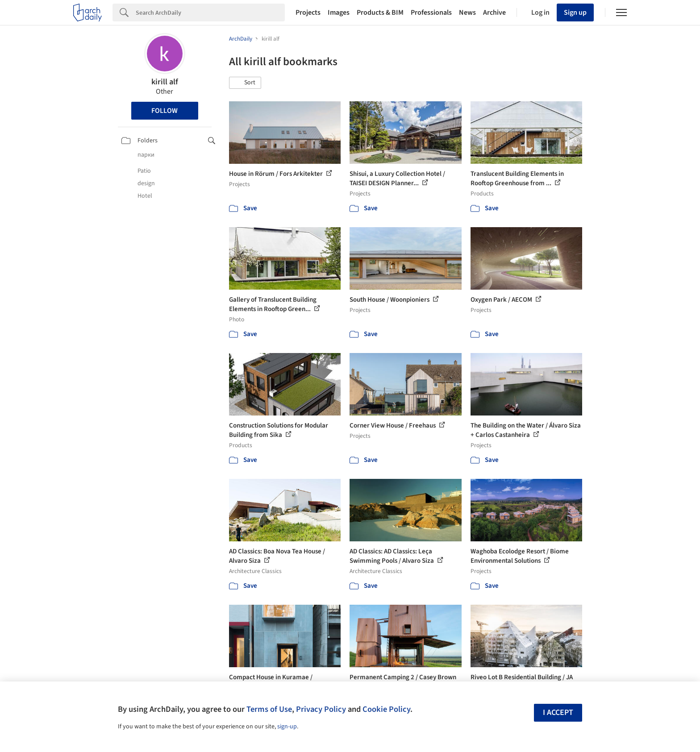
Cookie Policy (386, 709)
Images (339, 12)
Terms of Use (269, 709)
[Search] (210, 12)
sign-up (287, 727)
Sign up (575, 12)
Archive (494, 12)
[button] (245, 83)
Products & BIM (380, 12)
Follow (165, 111)
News (467, 12)
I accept (558, 713)
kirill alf (165, 82)
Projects (308, 12)
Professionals (431, 12)
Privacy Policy (321, 709)
